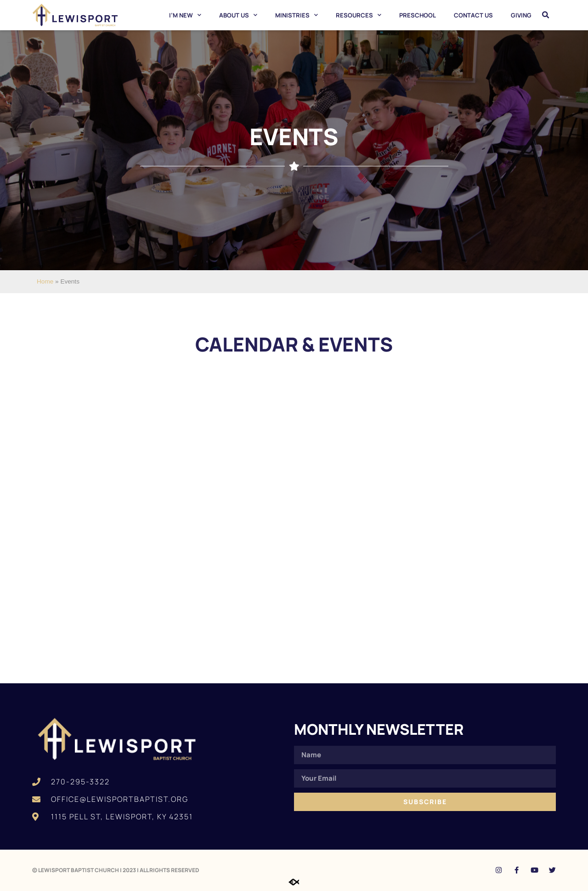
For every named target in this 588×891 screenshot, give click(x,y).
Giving (521, 15)
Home (45, 281)
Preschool (418, 15)
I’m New (185, 15)
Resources (359, 15)
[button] (546, 15)
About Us (238, 15)
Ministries (297, 15)
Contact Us (473, 15)
